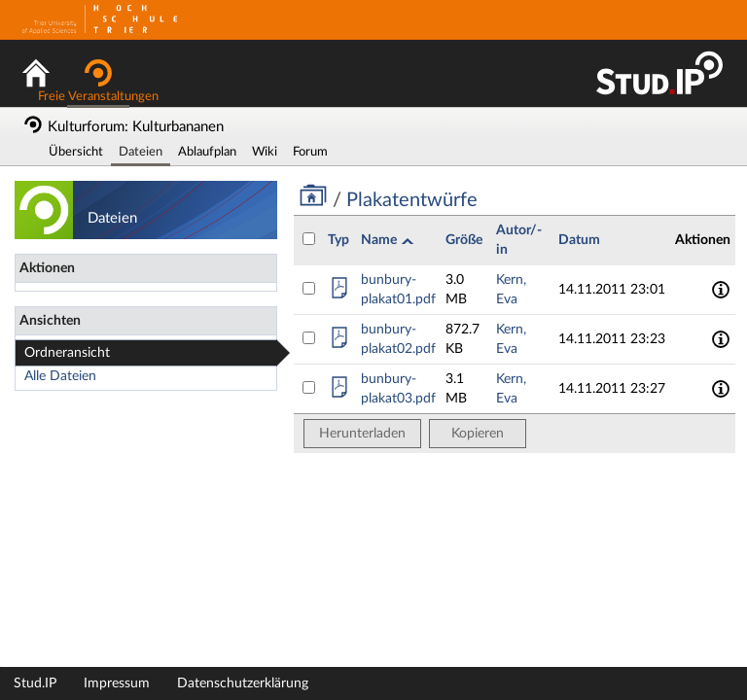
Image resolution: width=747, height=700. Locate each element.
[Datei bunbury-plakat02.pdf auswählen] (309, 338)
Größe (464, 240)
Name (380, 240)
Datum (579, 240)
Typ (338, 240)
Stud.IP (35, 683)
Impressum (117, 683)
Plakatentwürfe (409, 200)
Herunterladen (362, 434)
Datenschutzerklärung (243, 683)
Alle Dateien (60, 376)
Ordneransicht (67, 353)
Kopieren (478, 434)
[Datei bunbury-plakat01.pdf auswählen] (309, 288)
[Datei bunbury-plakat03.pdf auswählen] (309, 387)
